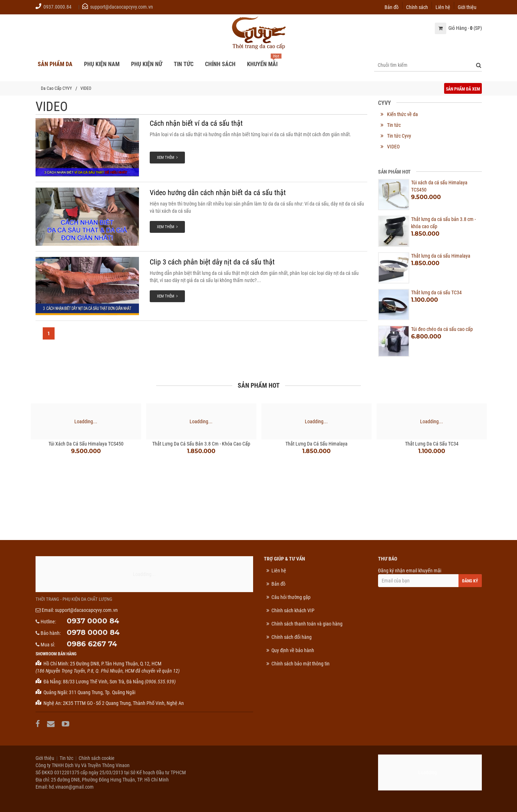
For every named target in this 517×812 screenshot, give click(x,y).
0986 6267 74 (92, 644)
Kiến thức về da (402, 114)
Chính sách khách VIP (293, 610)
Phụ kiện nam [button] (102, 64)
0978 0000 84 (93, 632)
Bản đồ (392, 7)
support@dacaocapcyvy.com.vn (122, 7)
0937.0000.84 (57, 7)
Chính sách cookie (97, 758)
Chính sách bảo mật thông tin (301, 664)
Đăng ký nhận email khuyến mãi (430, 577)
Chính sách (417, 7)
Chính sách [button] (220, 64)
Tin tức (394, 125)
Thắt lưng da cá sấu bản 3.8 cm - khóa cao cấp (201, 444)
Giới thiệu (467, 7)
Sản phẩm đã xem (463, 89)
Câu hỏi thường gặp (291, 597)
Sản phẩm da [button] (55, 64)
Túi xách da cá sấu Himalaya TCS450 (86, 444)
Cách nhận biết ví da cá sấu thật (196, 123)
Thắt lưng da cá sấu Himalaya (441, 256)
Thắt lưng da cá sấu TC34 (436, 292)
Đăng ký (470, 581)
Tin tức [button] (184, 64)
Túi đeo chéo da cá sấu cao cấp (442, 329)
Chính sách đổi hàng (292, 637)
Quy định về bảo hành (293, 650)
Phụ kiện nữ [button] (147, 64)
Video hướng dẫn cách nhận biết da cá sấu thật (218, 193)
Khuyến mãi (262, 64)
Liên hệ (443, 7)
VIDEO (86, 88)
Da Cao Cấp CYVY (56, 88)
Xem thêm (167, 158)
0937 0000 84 (93, 621)
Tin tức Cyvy (399, 136)
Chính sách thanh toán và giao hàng (307, 624)
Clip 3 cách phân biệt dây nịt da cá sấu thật (212, 262)
